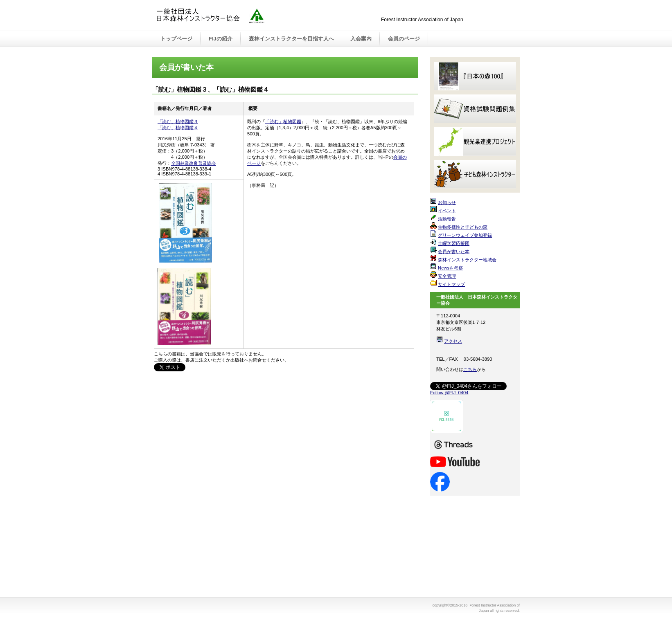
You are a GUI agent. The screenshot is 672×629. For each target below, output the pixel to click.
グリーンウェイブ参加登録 (465, 235)
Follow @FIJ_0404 (449, 393)
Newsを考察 (450, 268)
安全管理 (447, 276)
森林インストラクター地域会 (467, 260)
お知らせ (447, 202)
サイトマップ (451, 284)
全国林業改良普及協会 (194, 163)
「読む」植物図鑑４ (178, 128)
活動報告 (447, 219)
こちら (470, 369)
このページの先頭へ (392, 387)
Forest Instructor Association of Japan (238, 16)
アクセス (453, 341)
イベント (447, 211)
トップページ (176, 39)
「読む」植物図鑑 (283, 121)
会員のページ (404, 39)
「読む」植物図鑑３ (178, 121)
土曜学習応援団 (454, 243)
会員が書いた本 (454, 252)
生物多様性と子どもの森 (463, 227)
